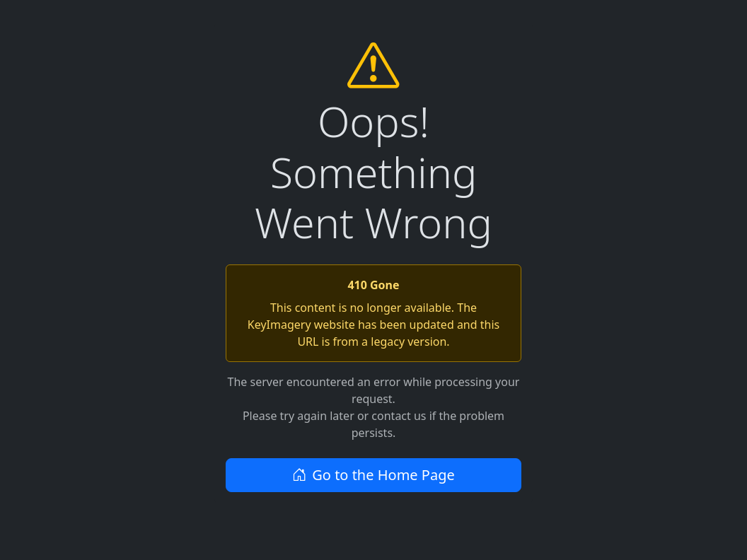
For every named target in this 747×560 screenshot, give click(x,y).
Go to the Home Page (373, 475)
